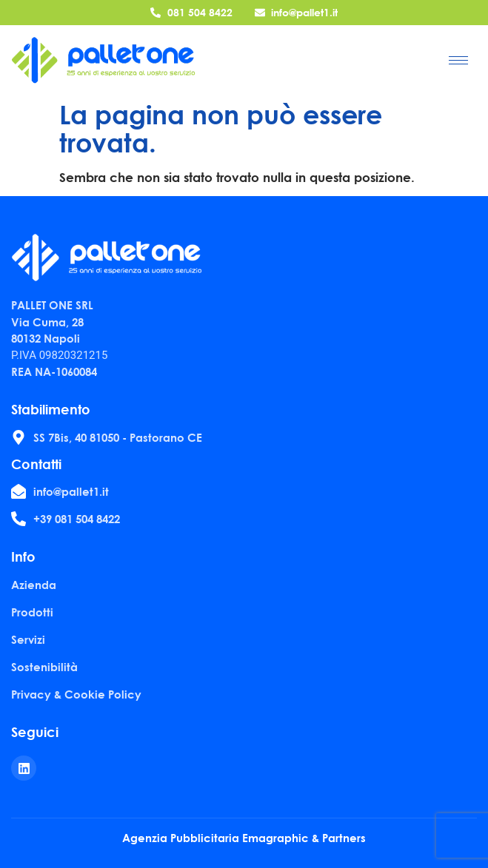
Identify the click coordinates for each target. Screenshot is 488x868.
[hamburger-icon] (458, 60)
